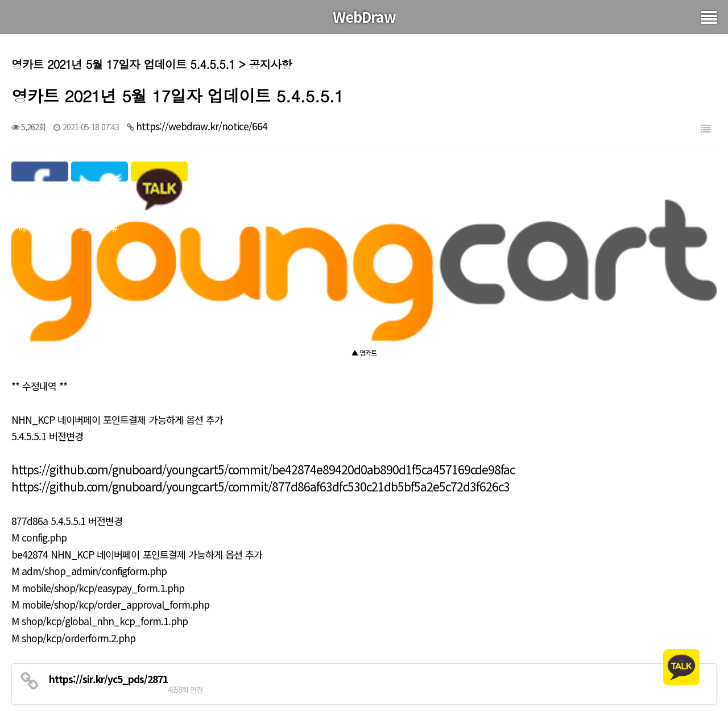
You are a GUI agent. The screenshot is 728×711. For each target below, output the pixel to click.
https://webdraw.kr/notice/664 (202, 126)
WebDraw (364, 16)
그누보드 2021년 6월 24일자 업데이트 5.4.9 (146, 655)
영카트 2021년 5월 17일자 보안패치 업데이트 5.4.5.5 (164, 685)
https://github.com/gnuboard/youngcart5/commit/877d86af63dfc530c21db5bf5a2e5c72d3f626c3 (260, 411)
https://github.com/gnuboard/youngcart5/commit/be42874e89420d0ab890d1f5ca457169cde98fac (263, 394)
